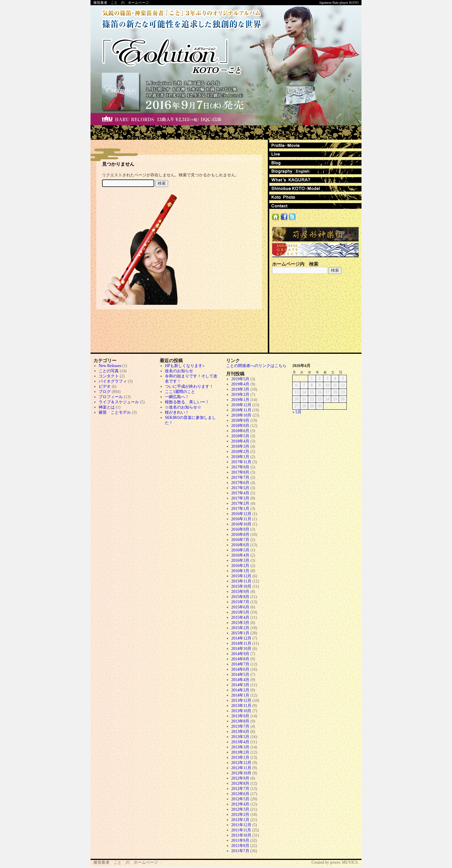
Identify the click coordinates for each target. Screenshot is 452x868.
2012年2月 (240, 815)
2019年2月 (240, 395)
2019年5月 (240, 379)
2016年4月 (240, 555)
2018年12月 (241, 405)
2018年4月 (240, 441)
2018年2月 (240, 452)
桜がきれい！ (177, 412)
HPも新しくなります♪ (185, 366)
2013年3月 (240, 747)
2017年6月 (240, 483)
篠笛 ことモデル (115, 412)
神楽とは (107, 407)
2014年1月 (240, 695)
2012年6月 (240, 794)
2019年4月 (240, 384)
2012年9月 (240, 778)
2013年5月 (240, 737)
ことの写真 (109, 371)
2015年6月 (240, 607)
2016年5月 (240, 550)
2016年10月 (241, 524)
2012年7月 (240, 789)
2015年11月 (241, 581)
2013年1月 (240, 758)
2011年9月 (240, 840)
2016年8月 (240, 535)
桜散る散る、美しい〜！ (187, 402)
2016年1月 (240, 571)
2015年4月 (240, 618)
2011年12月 (241, 825)
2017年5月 (240, 488)
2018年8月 (240, 426)
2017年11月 (241, 462)
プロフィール (111, 397)
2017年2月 (240, 503)
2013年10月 (241, 711)
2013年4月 (240, 742)
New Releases (110, 366)
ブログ (105, 392)
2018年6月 (240, 431)
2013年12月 (241, 700)
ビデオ (105, 386)
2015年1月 (240, 633)
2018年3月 (240, 446)
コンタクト (109, 376)
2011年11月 (241, 830)
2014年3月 (240, 685)
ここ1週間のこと (180, 392)
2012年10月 (241, 773)
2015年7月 (240, 602)
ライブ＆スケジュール (119, 402)
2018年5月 (240, 436)
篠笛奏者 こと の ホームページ (121, 3)
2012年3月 (240, 809)
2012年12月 (241, 763)
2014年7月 (240, 664)
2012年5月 (240, 799)
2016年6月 (240, 545)
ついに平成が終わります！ (189, 386)
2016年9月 (240, 529)
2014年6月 (240, 669)
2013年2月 (240, 752)
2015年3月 (240, 623)
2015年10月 (241, 586)
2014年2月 (240, 690)
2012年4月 (240, 804)
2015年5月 (240, 612)
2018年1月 (240, 457)
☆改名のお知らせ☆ (183, 407)
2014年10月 (241, 649)
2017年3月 (240, 498)
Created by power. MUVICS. (335, 862)
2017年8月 (240, 472)
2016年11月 (241, 519)
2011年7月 (240, 851)
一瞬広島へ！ (177, 397)
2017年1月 (240, 509)
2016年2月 (240, 566)
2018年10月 (241, 415)
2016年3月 (240, 560)
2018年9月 (240, 420)
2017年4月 (240, 493)
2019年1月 (240, 400)
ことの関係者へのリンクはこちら (256, 366)
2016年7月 (240, 540)
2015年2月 (240, 628)
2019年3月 (240, 389)
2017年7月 (240, 478)
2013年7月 (240, 726)
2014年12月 (241, 638)
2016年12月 (241, 514)
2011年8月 (240, 846)
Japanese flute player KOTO (339, 3)
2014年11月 (241, 643)
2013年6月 (240, 732)
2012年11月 (241, 768)
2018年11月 (241, 410)
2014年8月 (240, 659)
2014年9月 (240, 654)
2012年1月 (240, 820)
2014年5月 (240, 675)
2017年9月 (240, 467)
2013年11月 (241, 706)
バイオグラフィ (113, 381)
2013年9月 (240, 716)
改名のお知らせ (179, 371)
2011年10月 (241, 835)
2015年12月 (241, 576)
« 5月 (297, 412)
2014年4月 (240, 680)
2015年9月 (240, 592)
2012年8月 (240, 783)
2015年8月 (240, 597)
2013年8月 (240, 721)
